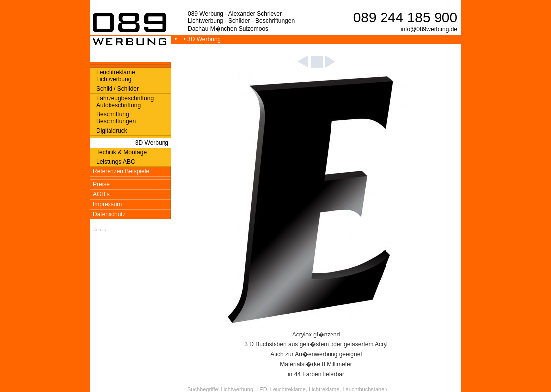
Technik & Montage (121, 152)
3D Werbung (152, 143)
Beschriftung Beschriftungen (116, 118)
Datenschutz (109, 214)
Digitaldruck (112, 131)
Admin (100, 230)
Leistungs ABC (116, 162)
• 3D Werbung (203, 39)
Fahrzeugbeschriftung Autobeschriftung (125, 102)
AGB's (101, 194)
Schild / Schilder (117, 89)
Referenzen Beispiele (121, 171)
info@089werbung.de (429, 29)
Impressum (107, 204)
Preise (101, 184)
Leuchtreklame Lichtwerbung (116, 76)
